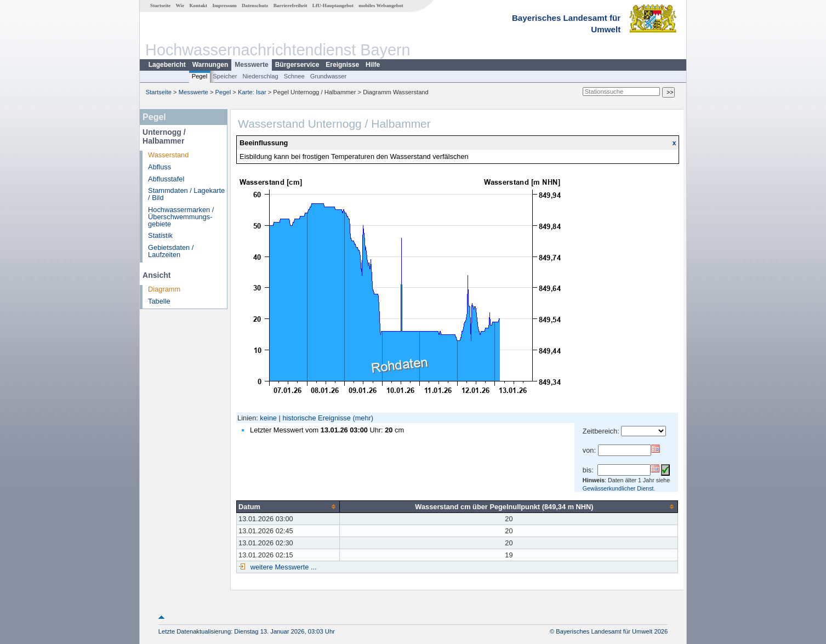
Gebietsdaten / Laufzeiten (171, 251)
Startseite (160, 5)
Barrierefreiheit (290, 5)
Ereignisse (342, 65)
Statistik (160, 235)
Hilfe (373, 65)
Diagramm (164, 289)
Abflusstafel (166, 179)
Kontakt (198, 5)
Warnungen (210, 65)
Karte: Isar (252, 92)
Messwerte (251, 65)
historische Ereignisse (316, 418)
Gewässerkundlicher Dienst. (619, 488)
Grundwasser (329, 76)
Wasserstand (168, 155)
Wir (180, 5)
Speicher (225, 76)
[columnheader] (288, 506)
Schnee (294, 76)
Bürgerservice (297, 65)
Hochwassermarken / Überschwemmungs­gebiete (181, 217)
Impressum (224, 5)
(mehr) (363, 418)
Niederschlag (260, 76)
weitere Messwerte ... (282, 567)
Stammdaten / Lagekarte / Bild (186, 194)
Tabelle (159, 301)
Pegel (200, 76)
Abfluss (159, 167)
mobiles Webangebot (381, 5)
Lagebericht (167, 65)
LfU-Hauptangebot (333, 5)
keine (268, 418)
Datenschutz (255, 5)
